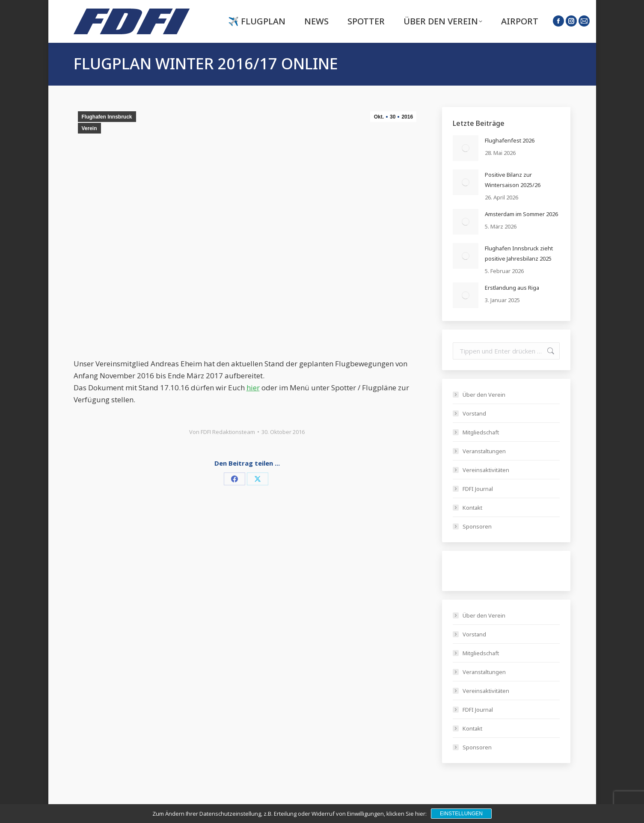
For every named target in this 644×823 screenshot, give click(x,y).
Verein (89, 128)
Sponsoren (477, 526)
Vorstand (474, 413)
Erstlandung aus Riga (512, 288)
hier (253, 388)
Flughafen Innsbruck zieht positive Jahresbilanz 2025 (519, 253)
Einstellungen (461, 814)
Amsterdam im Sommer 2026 (521, 214)
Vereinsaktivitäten (486, 470)
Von (222, 432)
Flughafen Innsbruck (107, 117)
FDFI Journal (478, 489)
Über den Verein (484, 395)
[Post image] (466, 148)
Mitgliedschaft (481, 432)
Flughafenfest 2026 (510, 140)
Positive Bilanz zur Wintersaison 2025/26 (513, 180)
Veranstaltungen (484, 451)
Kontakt (472, 508)
